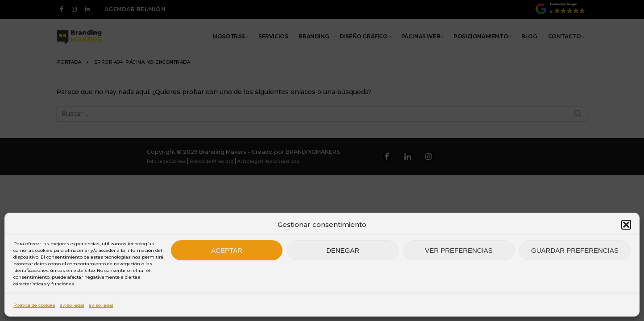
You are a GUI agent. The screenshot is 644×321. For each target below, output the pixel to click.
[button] (626, 225)
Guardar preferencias (575, 250)
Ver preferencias (459, 250)
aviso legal (72, 305)
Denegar (343, 250)
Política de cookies (34, 305)
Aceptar (227, 250)
